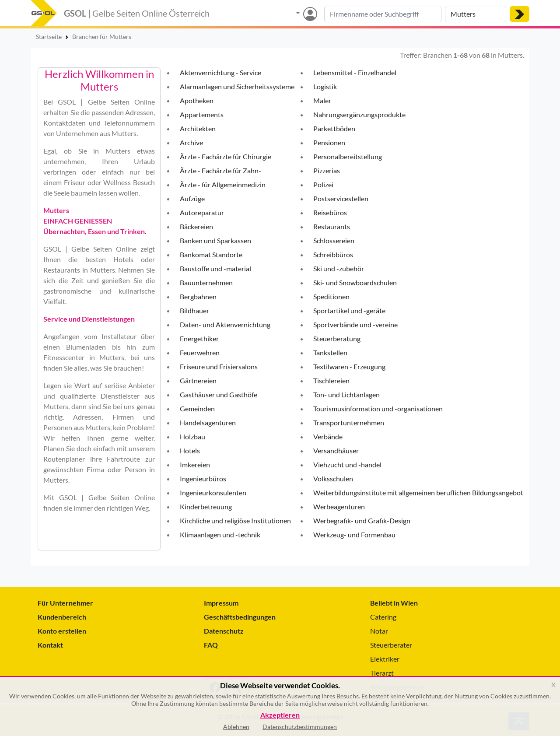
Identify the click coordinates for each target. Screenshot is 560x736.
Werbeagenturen (339, 506)
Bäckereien (196, 226)
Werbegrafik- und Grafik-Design (362, 520)
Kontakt (50, 645)
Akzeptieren (280, 715)
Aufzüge (192, 198)
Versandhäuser (336, 450)
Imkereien (195, 464)
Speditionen (331, 296)
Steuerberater (391, 645)
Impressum (221, 603)
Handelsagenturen (208, 422)
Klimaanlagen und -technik (220, 534)
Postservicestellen (341, 198)
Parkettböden (334, 128)
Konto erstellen (62, 631)
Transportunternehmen (349, 422)
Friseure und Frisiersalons (219, 366)
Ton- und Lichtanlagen (346, 394)
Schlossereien (334, 240)
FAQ (211, 645)
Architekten (198, 128)
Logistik (325, 86)
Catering (383, 617)
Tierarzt (382, 673)
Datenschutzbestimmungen (300, 727)
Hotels (190, 450)
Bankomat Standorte (211, 254)
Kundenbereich (62, 617)
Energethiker (199, 338)
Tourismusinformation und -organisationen (378, 408)
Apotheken (197, 100)
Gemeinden (197, 408)
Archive (191, 142)
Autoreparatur (202, 212)
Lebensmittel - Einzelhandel (355, 72)
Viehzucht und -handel (347, 464)
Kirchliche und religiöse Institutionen (235, 520)
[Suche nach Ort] (476, 14)
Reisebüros (330, 212)
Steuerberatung (337, 338)
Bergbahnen (198, 296)
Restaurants (332, 226)
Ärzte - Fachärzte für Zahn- (220, 170)
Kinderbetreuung (206, 506)
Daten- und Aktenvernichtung (225, 324)
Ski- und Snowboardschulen (355, 282)
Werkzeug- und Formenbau (354, 534)
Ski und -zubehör (339, 268)
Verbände (328, 436)
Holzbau (192, 436)
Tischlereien (331, 380)
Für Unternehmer (65, 603)
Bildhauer (194, 310)
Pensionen (329, 142)
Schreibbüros (333, 254)
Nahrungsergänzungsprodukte (359, 114)
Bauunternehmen (206, 282)
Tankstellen (330, 352)
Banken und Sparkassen (215, 240)
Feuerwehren (200, 352)
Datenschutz (224, 631)
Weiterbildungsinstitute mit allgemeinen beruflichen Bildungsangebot (418, 492)
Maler (322, 100)
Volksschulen (333, 478)
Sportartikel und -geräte (349, 310)
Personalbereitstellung (348, 156)
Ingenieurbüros (203, 478)
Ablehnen (236, 727)
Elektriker (385, 659)
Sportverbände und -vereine (355, 324)
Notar (379, 631)
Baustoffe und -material (215, 268)
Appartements (202, 114)
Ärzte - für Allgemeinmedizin (223, 184)
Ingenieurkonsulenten (213, 492)
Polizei (323, 184)
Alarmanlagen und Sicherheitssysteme (237, 86)
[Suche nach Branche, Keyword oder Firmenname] (383, 14)
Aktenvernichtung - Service (220, 72)
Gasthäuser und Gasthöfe (219, 394)
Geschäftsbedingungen (240, 617)
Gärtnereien (198, 380)
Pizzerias (327, 170)
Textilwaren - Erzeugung (349, 366)
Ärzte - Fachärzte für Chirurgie (226, 156)
